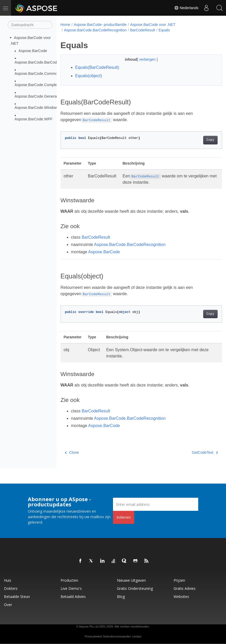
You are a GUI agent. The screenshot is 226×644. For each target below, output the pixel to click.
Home (65, 25)
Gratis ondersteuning (135, 588)
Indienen (124, 517)
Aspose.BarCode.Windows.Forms (43, 108)
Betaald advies (73, 597)
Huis (8, 580)
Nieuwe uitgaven (131, 580)
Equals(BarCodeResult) (97, 67)
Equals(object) (89, 76)
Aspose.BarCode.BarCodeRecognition (47, 62)
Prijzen (179, 580)
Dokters (11, 588)
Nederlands (186, 8)
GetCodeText (193, 452)
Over (8, 605)
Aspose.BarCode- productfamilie (100, 25)
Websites (181, 597)
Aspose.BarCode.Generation (39, 96)
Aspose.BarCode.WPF (34, 119)
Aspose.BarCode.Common (37, 74)
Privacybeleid (93, 636)
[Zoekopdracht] (30, 25)
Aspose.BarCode (33, 51)
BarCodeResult (142, 30)
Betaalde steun (17, 597)
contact (137, 636)
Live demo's (71, 588)
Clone (72, 452)
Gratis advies (185, 588)
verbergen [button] (142, 59)
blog (121, 597)
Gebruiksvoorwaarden (117, 636)
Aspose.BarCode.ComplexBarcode (44, 85)
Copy (199, 140)
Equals (164, 30)
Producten (69, 580)
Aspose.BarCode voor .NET (153, 25)
